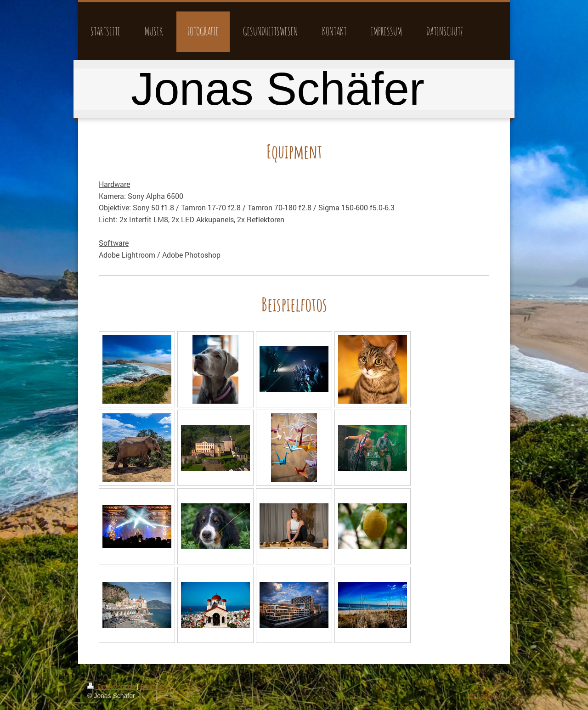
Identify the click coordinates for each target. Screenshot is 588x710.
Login (493, 687)
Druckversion (112, 687)
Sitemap (152, 687)
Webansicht (484, 696)
